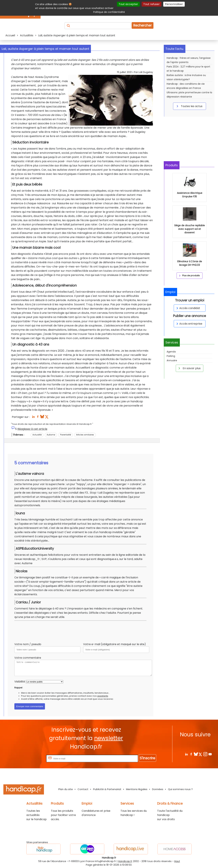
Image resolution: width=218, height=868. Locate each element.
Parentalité (66, 435)
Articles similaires (85, 435)
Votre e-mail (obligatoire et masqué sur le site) (114, 644)
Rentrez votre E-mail (32, 758)
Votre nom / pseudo (28, 644)
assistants (103, 696)
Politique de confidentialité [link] (109, 12)
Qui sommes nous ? (180, 789)
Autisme (51, 435)
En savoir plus (189, 368)
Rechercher (143, 25)
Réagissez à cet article (32, 429)
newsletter (109, 738)
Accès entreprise (189, 324)
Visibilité (20, 682)
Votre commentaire (28, 658)
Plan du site (66, 789)
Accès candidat (188, 308)
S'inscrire (147, 758)
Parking (171, 356)
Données (158, 789)
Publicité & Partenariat (107, 789)
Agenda (171, 352)
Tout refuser (152, 4)
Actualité (37, 435)
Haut (177, 861)
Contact (83, 789)
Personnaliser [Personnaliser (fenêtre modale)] (174, 4)
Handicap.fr (125, 861)
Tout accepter (128, 4)
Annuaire (172, 360)
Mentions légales (137, 789)
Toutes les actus (189, 106)
